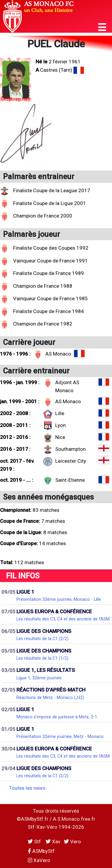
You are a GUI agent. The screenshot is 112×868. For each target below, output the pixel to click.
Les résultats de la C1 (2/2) (42, 639)
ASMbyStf (41, 851)
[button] (102, 27)
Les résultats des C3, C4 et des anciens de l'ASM (63, 619)
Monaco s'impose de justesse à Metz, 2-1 (57, 717)
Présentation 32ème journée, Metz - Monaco (60, 736)
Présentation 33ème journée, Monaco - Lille (59, 599)
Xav (53, 842)
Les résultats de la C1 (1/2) (42, 658)
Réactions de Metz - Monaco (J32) (50, 697)
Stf (35, 842)
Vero (72, 842)
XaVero (39, 860)
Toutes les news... (29, 788)
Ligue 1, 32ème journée (39, 678)
